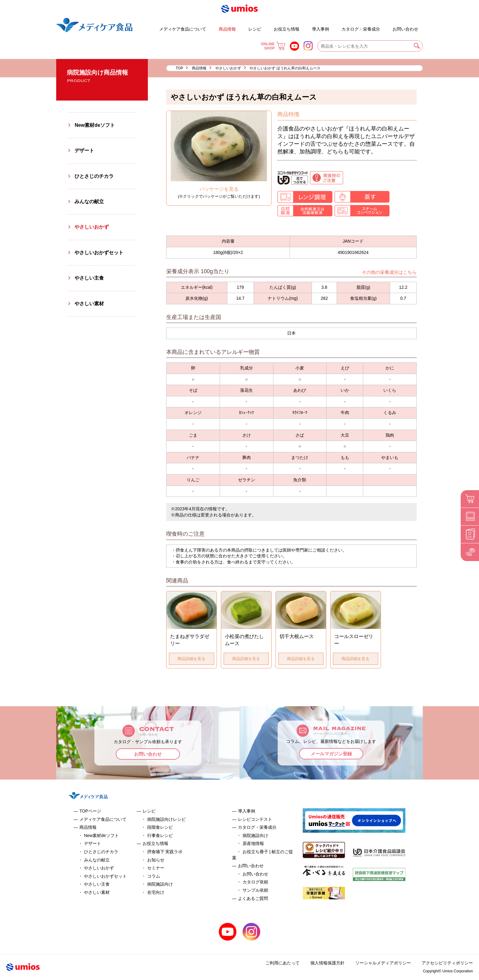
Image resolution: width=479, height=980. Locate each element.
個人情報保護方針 (327, 963)
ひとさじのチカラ (94, 176)
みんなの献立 (89, 202)
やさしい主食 (89, 278)
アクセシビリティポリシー (447, 963)
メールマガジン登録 (331, 754)
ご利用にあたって (283, 963)
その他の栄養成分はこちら (389, 272)
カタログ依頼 (255, 882)
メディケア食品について (183, 29)
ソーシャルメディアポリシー (383, 963)
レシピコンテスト (255, 819)
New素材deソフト (95, 125)
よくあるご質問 (387, 26)
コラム (154, 876)
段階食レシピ (160, 827)
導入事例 (320, 29)
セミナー (156, 868)
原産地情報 (253, 843)
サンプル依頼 (255, 890)
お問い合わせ (405, 29)
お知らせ (156, 860)
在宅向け (156, 892)
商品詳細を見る (191, 659)
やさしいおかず (228, 68)
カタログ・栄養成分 (361, 29)
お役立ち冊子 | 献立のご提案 (337, 26)
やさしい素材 (89, 304)
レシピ (255, 29)
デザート (141, 26)
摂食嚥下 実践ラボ (165, 852)
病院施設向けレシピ (166, 819)
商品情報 (227, 29)
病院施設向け (160, 884)
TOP (179, 68)
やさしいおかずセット (99, 253)
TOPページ (90, 811)
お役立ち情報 (287, 29)
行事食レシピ (160, 835)
